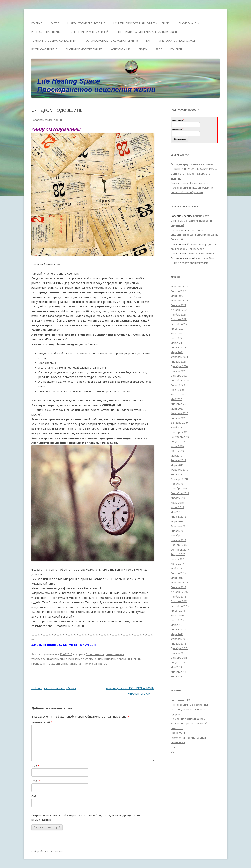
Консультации (120, 49)
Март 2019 (177, 465)
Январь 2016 (178, 644)
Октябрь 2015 (179, 658)
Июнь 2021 (177, 338)
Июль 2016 (177, 615)
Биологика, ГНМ (180, 700)
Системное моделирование (84, 49)
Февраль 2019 (179, 470)
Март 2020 (177, 409)
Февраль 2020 (179, 413)
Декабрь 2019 (179, 423)
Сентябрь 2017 (180, 550)
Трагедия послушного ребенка (54, 688)
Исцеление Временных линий (90, 32)
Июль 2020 (177, 390)
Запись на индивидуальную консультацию (64, 645)
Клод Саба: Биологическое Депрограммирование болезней (195, 235)
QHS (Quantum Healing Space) (177, 41)
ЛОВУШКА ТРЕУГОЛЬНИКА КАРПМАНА (194, 169)
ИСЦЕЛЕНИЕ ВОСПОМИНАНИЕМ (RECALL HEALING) (142, 23)
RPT (148, 41)
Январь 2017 (178, 587)
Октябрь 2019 (179, 432)
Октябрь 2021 (179, 319)
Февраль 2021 (179, 357)
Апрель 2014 (178, 672)
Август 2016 (178, 611)
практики (177, 728)
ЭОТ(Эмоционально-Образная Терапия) (112, 41)
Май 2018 (176, 512)
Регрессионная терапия (47, 32)
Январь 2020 (178, 418)
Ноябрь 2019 (178, 427)
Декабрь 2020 (179, 366)
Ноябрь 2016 (178, 597)
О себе (55, 23)
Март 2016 (177, 634)
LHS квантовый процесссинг (86, 23)
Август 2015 (178, 662)
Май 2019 (176, 456)
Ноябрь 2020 (178, 371)
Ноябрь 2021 (178, 315)
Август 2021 (178, 329)
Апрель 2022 (178, 291)
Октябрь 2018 (179, 488)
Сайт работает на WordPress (48, 851)
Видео (143, 49)
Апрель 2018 (178, 517)
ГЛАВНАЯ (37, 23)
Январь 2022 (178, 305)
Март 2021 (177, 352)
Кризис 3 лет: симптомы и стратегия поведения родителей (192, 221)
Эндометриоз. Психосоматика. (190, 183)
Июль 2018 (177, 503)
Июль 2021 (177, 333)
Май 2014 (176, 667)
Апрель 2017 (178, 573)
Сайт (35, 796)
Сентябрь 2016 (180, 606)
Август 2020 (178, 385)
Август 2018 (178, 498)
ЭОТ (106, 664)
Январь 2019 (178, 474)
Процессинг (39, 664)
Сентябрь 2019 (180, 437)
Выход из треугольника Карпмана (192, 164)
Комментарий (42, 722)
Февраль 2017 (179, 582)
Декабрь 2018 (179, 479)
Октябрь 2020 (179, 376)
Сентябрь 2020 (180, 380)
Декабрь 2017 (179, 535)
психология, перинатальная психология (72, 664)
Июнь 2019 (177, 451)
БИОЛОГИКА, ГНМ (189, 23)
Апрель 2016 (178, 629)
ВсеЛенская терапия (44, 49)
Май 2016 (176, 625)
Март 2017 (177, 578)
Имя (35, 766)
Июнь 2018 (177, 507)
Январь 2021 (178, 362)
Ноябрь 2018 (178, 484)
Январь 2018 (178, 531)
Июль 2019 (177, 446)
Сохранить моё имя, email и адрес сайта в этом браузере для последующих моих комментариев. (86, 817)
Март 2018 (177, 521)
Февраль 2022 (179, 300)
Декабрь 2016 (179, 592)
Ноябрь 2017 (178, 540)
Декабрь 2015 (179, 648)
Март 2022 (177, 296)
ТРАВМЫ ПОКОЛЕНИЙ (201, 253)
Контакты (177, 49)
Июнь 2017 (177, 564)
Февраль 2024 (179, 286)
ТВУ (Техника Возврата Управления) (54, 41)
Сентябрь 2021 (180, 324)
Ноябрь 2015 (178, 653)
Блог (159, 49)
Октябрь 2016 (179, 601)
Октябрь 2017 (179, 545)
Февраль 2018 (179, 526)
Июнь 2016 (177, 620)
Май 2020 (176, 399)
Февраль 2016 (179, 639)
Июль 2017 (177, 559)
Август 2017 (178, 554)
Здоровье (177, 714)
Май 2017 (176, 568)
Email (36, 781)
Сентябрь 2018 (180, 493)
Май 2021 (176, 343)
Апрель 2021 (178, 347)
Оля (173, 244)
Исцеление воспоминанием (86, 659)
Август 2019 (178, 441)
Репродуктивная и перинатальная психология (148, 32)
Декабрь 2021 (179, 310)
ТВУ (100, 664)
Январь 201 (178, 676)
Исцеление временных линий (123, 659)
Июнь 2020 (177, 394)
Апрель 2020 (178, 404)
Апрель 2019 (178, 460)
